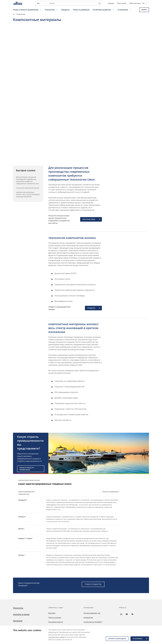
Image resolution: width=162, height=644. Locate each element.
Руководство (88, 618)
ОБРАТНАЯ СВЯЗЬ (91, 219)
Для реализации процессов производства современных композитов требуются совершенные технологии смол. (28, 180)
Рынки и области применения (27, 469)
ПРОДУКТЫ (94, 308)
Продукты (18, 608)
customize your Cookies (56, 637)
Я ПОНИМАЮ (140, 639)
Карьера (111, 3)
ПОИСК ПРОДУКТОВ (93, 584)
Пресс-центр (122, 3)
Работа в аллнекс (55, 618)
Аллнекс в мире (21, 614)
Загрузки (18, 621)
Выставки (52, 613)
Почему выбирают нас (92, 613)
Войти (144, 10)
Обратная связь (135, 3)
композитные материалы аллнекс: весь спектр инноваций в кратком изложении (28, 194)
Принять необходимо (117, 639)
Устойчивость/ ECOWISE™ (93, 622)
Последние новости (56, 622)
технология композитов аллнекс (28, 188)
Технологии (21, 14)
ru (146, 3)
